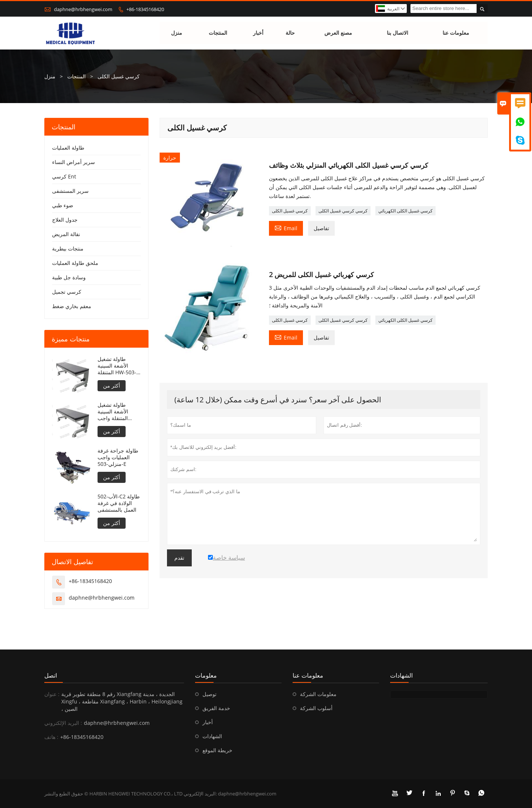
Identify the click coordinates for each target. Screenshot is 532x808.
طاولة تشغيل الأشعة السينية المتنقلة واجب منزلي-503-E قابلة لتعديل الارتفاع (118, 412)
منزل (177, 33)
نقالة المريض (66, 234)
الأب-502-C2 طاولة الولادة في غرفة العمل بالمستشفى (119, 503)
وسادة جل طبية (69, 277)
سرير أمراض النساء (74, 162)
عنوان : (52, 694)
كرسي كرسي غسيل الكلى (343, 211)
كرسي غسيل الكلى (290, 211)
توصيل (209, 694)
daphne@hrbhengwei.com (83, 9)
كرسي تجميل (67, 292)
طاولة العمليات (68, 148)
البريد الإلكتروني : (63, 723)
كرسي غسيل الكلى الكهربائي (405, 211)
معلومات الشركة (318, 694)
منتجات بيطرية (68, 248)
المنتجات (218, 33)
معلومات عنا (456, 33)
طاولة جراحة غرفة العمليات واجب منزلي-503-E (118, 457)
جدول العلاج (65, 220)
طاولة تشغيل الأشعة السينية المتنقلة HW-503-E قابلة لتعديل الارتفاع (119, 366)
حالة (290, 33)
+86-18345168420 (145, 9)
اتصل (51, 675)
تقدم (179, 558)
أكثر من (112, 386)
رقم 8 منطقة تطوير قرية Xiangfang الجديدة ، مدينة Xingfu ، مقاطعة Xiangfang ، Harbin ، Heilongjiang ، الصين (122, 701)
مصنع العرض (338, 33)
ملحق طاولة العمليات (75, 263)
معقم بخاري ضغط (72, 306)
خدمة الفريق (216, 708)
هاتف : (51, 737)
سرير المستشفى (70, 191)
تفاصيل (321, 228)
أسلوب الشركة (316, 708)
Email (286, 228)
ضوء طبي (63, 205)
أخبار (258, 33)
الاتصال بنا (398, 33)
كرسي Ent (64, 176)
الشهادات (212, 736)
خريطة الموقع (217, 750)
